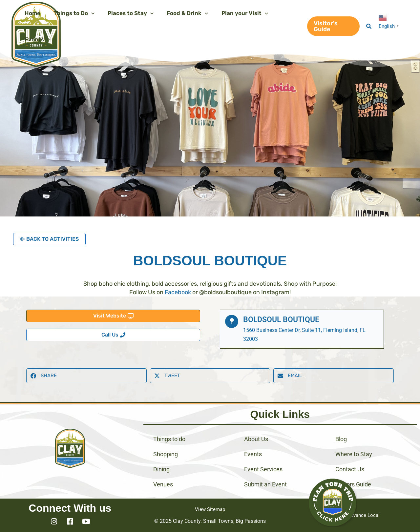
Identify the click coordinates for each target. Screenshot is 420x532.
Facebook (178, 292)
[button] (332, 26)
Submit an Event (265, 484)
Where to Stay (354, 454)
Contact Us (350, 469)
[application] (88, 13)
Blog (341, 439)
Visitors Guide (353, 484)
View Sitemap (210, 509)
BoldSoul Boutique (283, 319)
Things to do (169, 439)
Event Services (263, 469)
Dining (161, 469)
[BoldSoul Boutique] (232, 321)
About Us (256, 439)
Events (253, 454)
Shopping (166, 454)
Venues (163, 484)
